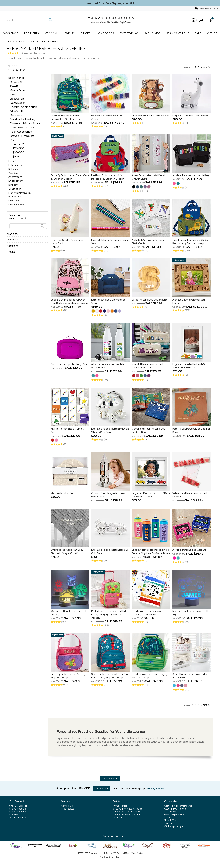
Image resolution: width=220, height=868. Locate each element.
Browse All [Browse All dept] (16, 82)
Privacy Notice (120, 806)
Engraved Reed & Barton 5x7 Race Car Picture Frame (151, 495)
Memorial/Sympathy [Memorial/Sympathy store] (20, 193)
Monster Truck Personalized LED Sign (190, 613)
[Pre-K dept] (14, 86)
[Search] (28, 20)
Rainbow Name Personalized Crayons (107, 117)
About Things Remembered (178, 806)
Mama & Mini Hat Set (62, 493)
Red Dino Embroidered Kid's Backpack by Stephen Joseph (108, 177)
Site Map (14, 815)
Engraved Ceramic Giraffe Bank (190, 116)
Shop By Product (18, 812)
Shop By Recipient (19, 809)
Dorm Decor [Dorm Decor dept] (18, 103)
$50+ (16, 156)
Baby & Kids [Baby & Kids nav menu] (152, 33)
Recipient (13, 246)
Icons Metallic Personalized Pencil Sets (110, 242)
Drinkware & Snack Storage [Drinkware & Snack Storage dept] (27, 123)
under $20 (19, 144)
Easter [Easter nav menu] (86, 33)
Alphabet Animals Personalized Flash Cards (149, 242)
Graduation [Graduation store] (15, 189)
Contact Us (67, 806)
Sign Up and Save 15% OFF (73, 789)
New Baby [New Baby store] (14, 201)
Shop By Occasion (19, 806)
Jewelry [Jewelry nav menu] (69, 33)
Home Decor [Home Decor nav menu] (105, 33)
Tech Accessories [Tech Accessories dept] (21, 132)
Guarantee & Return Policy (126, 812)
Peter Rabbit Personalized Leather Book (191, 431)
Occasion (17, 70)
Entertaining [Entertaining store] (15, 165)
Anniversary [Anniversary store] (15, 177)
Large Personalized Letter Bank (149, 300)
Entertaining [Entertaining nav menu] (129, 33)
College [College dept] (15, 95)
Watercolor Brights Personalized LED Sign (68, 613)
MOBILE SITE (106, 857)
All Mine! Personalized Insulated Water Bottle (109, 366)
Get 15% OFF (101, 789)
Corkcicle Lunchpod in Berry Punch (70, 364)
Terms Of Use (119, 818)
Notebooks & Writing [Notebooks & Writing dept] (23, 119)
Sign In (198, 20)
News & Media (171, 820)
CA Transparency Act (175, 826)
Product (12, 252)
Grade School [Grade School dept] (19, 90)
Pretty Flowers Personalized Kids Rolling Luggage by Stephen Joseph (109, 615)
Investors (169, 823)
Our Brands (170, 812)
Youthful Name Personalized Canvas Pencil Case (147, 366)
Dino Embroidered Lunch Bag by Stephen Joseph (150, 676)
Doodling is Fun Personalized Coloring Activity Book (148, 613)
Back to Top (110, 779)
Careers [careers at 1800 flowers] (168, 818)
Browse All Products (22, 136)
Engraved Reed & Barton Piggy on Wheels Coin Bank (110, 431)
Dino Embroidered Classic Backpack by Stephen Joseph (67, 117)
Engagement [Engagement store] (16, 181)
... (123, 310)
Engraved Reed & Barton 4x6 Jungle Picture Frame (189, 366)
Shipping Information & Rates (127, 809)
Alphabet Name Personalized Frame (189, 301)
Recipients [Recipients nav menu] (32, 33)
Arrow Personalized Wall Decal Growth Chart (148, 177)
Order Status (68, 809)
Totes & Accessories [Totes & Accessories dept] (23, 128)
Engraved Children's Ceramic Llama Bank (67, 242)
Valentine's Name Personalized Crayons (190, 495)
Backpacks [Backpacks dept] (17, 115)
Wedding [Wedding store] (13, 173)
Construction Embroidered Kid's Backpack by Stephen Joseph (190, 242)
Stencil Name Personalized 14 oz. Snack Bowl (191, 676)
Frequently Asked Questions (127, 815)
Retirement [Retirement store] (15, 197)
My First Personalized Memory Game (67, 431)
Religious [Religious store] (13, 169)
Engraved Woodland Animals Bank (151, 116)
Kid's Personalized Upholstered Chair (108, 301)
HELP (117, 857)
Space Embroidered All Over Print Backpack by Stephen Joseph (110, 676)
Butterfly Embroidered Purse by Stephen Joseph (68, 676)
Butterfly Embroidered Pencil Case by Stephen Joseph (70, 177)
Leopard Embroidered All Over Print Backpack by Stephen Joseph (70, 301)
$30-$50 (18, 152)
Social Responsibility (174, 815)
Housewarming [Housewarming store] (17, 205)
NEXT (205, 67)
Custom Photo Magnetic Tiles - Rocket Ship (108, 495)
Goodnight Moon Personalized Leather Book (149, 431)
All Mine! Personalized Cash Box (190, 550)
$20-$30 (18, 148)
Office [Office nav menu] (212, 33)
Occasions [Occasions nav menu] (11, 33)
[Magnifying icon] (50, 20)
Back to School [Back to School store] (16, 78)
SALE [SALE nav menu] (198, 33)
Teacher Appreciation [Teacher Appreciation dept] (24, 107)
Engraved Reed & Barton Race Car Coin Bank (110, 552)
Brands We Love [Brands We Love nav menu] (178, 33)
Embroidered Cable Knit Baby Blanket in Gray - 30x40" (67, 552)
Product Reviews (18, 818)
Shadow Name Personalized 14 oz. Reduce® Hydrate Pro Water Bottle (151, 552)
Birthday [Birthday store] (13, 185)
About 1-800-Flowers (175, 809)
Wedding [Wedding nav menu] (51, 33)
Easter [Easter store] (12, 161)
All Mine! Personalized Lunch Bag (191, 175)
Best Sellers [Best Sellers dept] (17, 99)
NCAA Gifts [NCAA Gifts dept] (17, 111)
